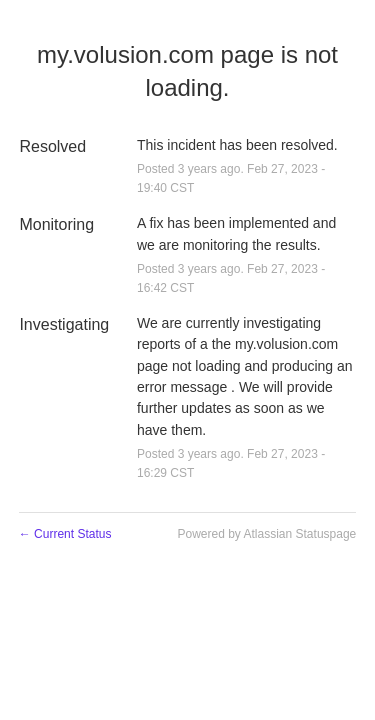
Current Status (65, 534)
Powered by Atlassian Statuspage (266, 534)
